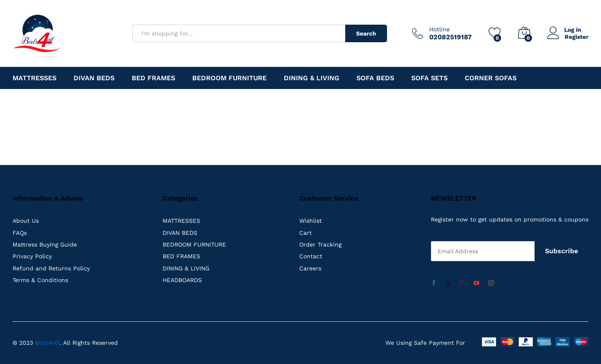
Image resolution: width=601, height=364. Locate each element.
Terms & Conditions (40, 280)
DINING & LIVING (186, 268)
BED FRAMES (181, 256)
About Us (26, 221)
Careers (310, 268)
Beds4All (47, 343)
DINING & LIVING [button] (312, 78)
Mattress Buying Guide (45, 244)
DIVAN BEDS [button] (94, 78)
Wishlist (311, 221)
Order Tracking (320, 244)
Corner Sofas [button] (491, 78)
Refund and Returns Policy (51, 268)
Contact (311, 256)
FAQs (20, 233)
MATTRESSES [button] (34, 78)
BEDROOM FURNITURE (194, 244)
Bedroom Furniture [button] (229, 78)
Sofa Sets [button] (429, 78)
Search (366, 33)
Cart (306, 233)
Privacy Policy (32, 256)
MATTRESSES (181, 221)
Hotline (439, 29)
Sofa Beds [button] (375, 78)
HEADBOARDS (182, 280)
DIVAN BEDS (180, 233)
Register (577, 37)
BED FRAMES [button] (153, 78)
